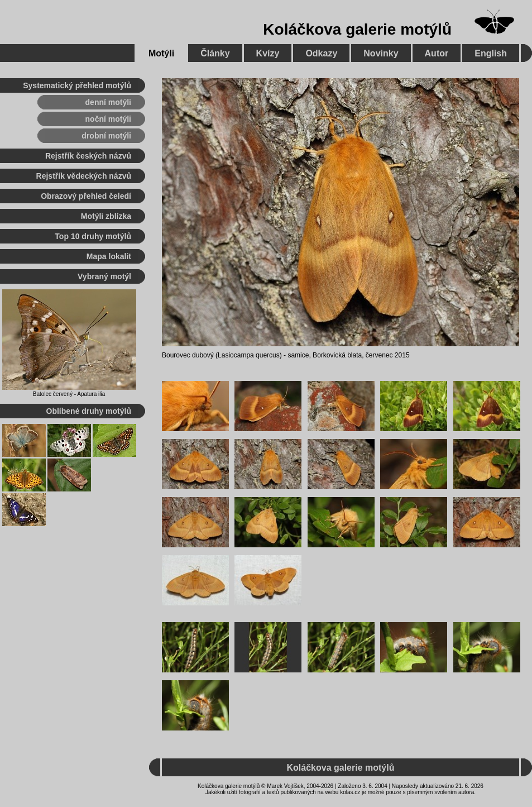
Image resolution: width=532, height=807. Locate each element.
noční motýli (108, 119)
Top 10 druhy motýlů (93, 236)
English (491, 53)
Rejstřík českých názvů (88, 156)
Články (215, 53)
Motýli (161, 53)
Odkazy (321, 53)
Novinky (381, 53)
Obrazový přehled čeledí (86, 196)
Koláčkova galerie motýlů (357, 29)
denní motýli (108, 102)
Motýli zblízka (106, 216)
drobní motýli (106, 136)
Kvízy (268, 53)
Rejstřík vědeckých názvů (84, 176)
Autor (437, 53)
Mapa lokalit (109, 256)
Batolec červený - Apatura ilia (69, 394)
